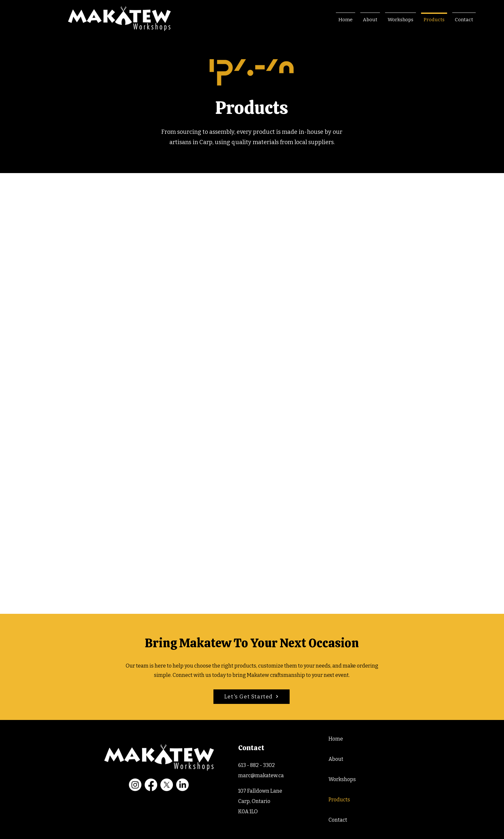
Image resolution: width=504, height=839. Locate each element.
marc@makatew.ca (261, 775)
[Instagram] (135, 785)
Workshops (342, 779)
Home (336, 739)
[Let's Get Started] (252, 697)
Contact (338, 820)
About (336, 759)
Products (339, 800)
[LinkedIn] (182, 785)
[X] (167, 785)
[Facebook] (151, 785)
